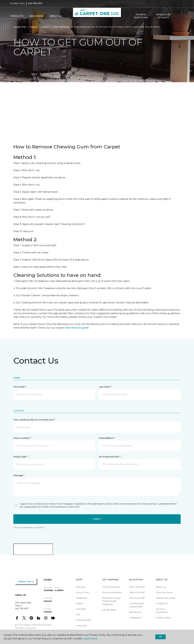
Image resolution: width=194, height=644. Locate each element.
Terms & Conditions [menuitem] (162, 611)
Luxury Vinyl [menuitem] (82, 592)
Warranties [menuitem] (135, 612)
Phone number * (22, 438)
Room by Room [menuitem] (164, 592)
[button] (177, 18)
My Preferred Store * (110, 457)
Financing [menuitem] (81, 626)
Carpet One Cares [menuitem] (165, 598)
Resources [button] (37, 18)
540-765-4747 (35, 5)
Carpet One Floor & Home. (37, 625)
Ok (160, 637)
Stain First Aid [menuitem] (137, 592)
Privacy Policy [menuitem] (163, 618)
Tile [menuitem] (78, 615)
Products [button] (17, 18)
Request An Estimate (163, 18)
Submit (97, 519)
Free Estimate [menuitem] (83, 620)
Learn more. (90, 639)
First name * (20, 387)
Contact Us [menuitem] (162, 603)
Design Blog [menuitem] (109, 610)
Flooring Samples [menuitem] (112, 592)
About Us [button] (56, 18)
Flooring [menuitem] (80, 587)
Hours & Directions (141, 18)
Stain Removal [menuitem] (137, 587)
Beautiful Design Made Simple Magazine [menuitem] (111, 601)
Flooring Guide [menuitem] (137, 598)
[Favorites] (181, 18)
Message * (19, 475)
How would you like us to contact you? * (34, 420)
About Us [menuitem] (161, 587)
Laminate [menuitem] (81, 609)
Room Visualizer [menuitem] (111, 587)
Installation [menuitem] (135, 618)
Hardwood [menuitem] (81, 598)
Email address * (107, 438)
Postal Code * (20, 457)
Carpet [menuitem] (79, 603)
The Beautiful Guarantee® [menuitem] (136, 605)
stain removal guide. (77, 328)
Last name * (105, 387)
